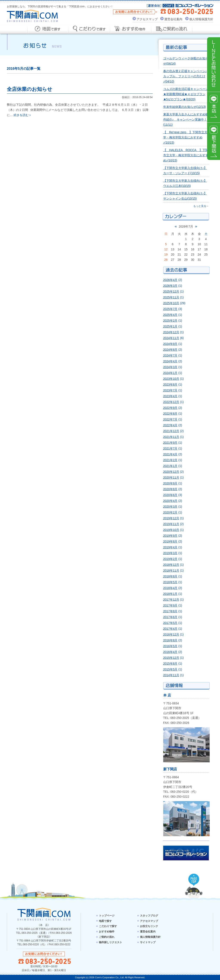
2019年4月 (170, 547)
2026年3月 (170, 286)
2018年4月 (170, 588)
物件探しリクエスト (111, 942)
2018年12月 (171, 565)
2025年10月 (171, 303)
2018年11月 (171, 571)
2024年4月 (170, 361)
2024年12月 (171, 332)
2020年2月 (170, 512)
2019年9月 (170, 536)
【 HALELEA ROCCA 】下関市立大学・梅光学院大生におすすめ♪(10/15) (186, 155)
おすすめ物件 (107, 932)
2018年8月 (170, 576)
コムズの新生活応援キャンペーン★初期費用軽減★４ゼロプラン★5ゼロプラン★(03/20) (186, 94)
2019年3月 (170, 553)
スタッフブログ (149, 916)
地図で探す (105, 921)
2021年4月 (170, 454)
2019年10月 (171, 530)
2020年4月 (170, 501)
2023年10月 (171, 379)
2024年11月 (171, 338)
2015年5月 (170, 669)
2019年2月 (170, 559)
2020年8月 (170, 489)
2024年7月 (170, 355)
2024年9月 (170, 344)
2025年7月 (170, 309)
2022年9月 (170, 408)
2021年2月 (170, 460)
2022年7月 (170, 419)
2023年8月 (170, 385)
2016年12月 (171, 634)
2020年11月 (171, 478)
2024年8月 (170, 350)
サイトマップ (148, 942)
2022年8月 (170, 414)
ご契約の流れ (107, 937)
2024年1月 (170, 373)
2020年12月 (171, 472)
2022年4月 (170, 425)
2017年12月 (171, 600)
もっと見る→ (201, 206)
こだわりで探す (108, 926)
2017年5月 (170, 623)
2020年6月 (170, 495)
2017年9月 (170, 605)
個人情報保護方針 (201, 19)
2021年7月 (170, 448)
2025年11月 (171, 297)
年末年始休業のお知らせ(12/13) (185, 107)
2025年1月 (170, 326)
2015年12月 (171, 658)
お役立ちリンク (149, 926)
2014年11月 (171, 675)
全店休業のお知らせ (30, 89)
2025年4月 (170, 315)
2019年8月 (170, 541)
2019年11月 (171, 524)
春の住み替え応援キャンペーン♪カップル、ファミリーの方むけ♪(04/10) (185, 76)
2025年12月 (171, 292)
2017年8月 (170, 611)
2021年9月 (170, 443)
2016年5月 (170, 646)
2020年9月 (170, 483)
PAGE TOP (194, 880)
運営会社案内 (173, 19)
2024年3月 (170, 367)
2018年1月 (170, 594)
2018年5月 (170, 582)
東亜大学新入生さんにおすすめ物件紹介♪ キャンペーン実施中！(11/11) (186, 119)
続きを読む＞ (23, 115)
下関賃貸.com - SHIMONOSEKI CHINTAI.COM (44, 914)
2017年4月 (170, 629)
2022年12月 (171, 402)
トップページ (107, 916)
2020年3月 (170, 507)
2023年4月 (170, 396)
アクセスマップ (147, 19)
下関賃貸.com (32, 16)
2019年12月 (171, 518)
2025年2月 (170, 321)
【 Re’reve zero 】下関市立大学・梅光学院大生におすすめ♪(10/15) (185, 137)
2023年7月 (170, 390)
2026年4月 (170, 280)
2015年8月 (170, 664)
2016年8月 (170, 640)
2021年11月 (171, 437)
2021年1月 (170, 466)
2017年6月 (170, 617)
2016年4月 (170, 652)
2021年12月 (171, 431)
